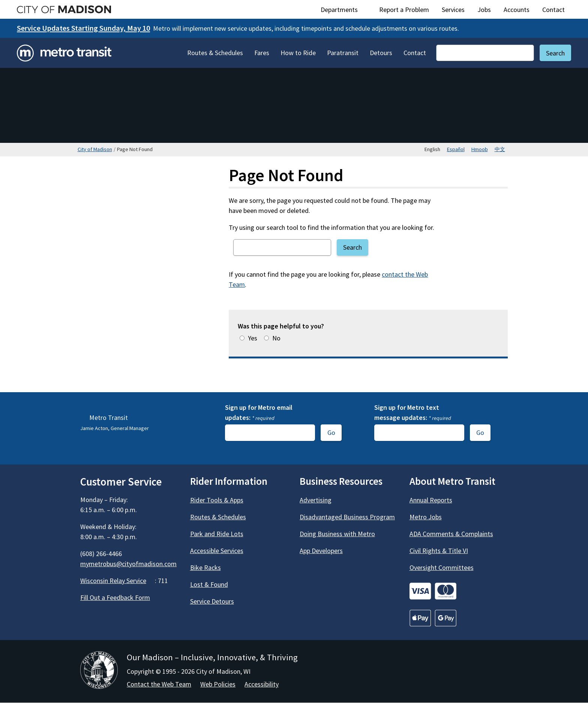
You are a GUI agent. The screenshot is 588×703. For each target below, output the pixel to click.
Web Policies (218, 684)
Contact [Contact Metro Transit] (415, 53)
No (276, 338)
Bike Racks (205, 567)
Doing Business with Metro (337, 534)
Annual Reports (431, 500)
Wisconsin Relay (118, 581)
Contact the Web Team (159, 684)
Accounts (517, 10)
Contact (553, 10)
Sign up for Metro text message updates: (413, 412)
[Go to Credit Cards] (459, 591)
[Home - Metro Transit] (64, 53)
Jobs (484, 10)
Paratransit (343, 53)
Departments (343, 10)
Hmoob (480, 149)
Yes (253, 338)
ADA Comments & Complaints (451, 534)
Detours (381, 53)
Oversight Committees (442, 567)
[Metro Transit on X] (107, 619)
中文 (500, 149)
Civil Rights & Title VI (439, 551)
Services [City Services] (453, 10)
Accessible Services (217, 551)
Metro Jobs (426, 517)
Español (456, 149)
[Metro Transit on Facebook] (87, 619)
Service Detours (212, 601)
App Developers (321, 551)
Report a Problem (404, 10)
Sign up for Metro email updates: (259, 412)
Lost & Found (209, 584)
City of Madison (95, 149)
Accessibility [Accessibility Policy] (262, 684)
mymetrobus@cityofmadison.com (128, 564)
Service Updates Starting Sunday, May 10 (83, 28)
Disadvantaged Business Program (347, 517)
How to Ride (298, 53)
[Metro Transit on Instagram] (127, 619)
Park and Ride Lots (217, 534)
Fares (262, 53)
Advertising (316, 500)
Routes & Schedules (215, 53)
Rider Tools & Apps (217, 500)
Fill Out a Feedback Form (115, 597)
